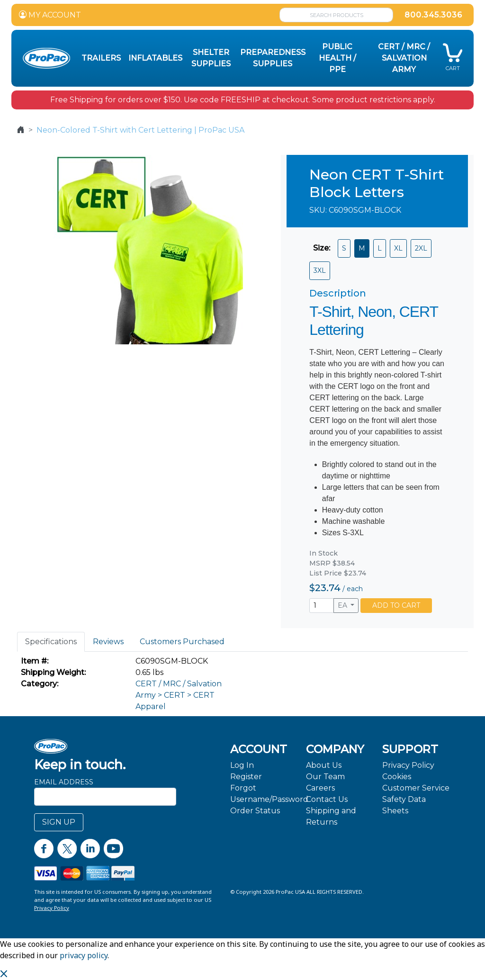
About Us (324, 765)
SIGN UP (59, 822)
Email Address (64, 782)
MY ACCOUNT (50, 15)
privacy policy (84, 955)
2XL (421, 248)
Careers (320, 788)
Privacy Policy (408, 765)
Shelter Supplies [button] (211, 58)
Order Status (255, 811)
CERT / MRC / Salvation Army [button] (404, 58)
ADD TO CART (396, 605)
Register (246, 777)
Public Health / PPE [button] (337, 58)
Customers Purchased (182, 642)
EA (343, 605)
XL (398, 248)
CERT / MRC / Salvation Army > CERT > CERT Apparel (179, 695)
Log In (242, 765)
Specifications (51, 642)
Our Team (325, 777)
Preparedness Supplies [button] (273, 58)
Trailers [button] (101, 58)
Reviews (108, 642)
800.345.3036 (433, 15)
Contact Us (327, 799)
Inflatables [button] (155, 58)
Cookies (397, 777)
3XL (320, 270)
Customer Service (416, 788)
